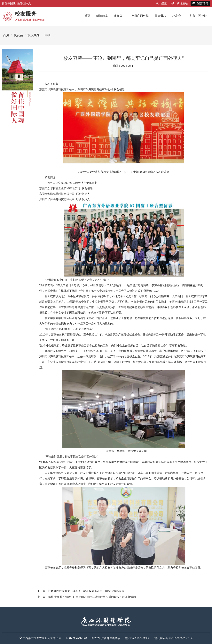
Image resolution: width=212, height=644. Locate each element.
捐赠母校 (161, 16)
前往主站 (180, 3)
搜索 (162, 3)
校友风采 (34, 35)
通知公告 (120, 16)
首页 (87, 16)
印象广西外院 (198, 16)
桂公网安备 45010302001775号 (174, 638)
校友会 (178, 16)
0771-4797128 (78, 638)
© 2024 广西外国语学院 (106, 638)
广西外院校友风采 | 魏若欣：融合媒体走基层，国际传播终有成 (86, 591)
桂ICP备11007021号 (137, 638)
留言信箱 (200, 3)
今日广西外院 (140, 16)
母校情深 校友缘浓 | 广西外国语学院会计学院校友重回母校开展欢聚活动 (92, 597)
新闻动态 (102, 16)
